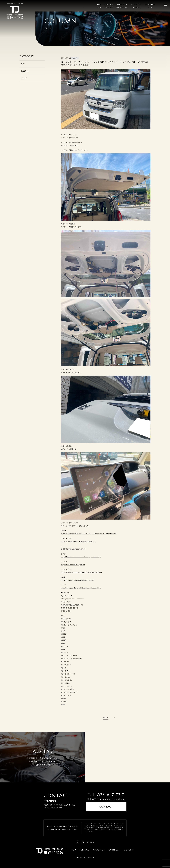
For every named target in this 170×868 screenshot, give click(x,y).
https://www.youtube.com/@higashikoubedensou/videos (81, 592)
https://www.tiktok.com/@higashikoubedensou (78, 584)
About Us (99, 849)
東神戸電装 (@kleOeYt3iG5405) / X (74, 553)
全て (23, 68)
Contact (106, 808)
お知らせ (25, 75)
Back (106, 722)
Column (129, 849)
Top (74, 849)
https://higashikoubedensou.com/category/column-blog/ (81, 561)
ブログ (24, 82)
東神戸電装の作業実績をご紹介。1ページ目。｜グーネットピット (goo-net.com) (89, 538)
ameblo (90, 841)
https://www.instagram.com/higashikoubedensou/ (78, 545)
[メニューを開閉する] (165, 5)
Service (84, 849)
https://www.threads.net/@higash (73, 569)
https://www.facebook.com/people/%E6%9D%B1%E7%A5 (81, 576)
